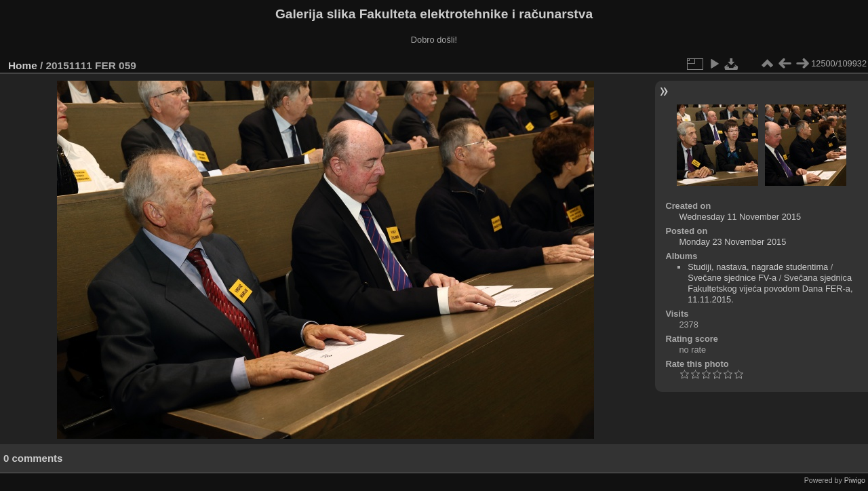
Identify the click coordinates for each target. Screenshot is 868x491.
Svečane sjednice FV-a (732, 278)
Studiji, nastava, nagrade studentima (758, 267)
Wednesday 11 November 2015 (740, 217)
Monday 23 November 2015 (732, 242)
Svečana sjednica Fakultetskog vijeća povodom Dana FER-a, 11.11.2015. (770, 289)
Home (23, 65)
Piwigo (855, 480)
